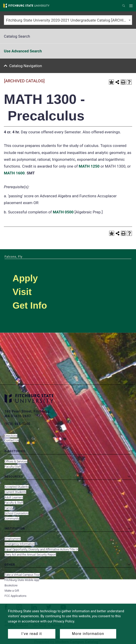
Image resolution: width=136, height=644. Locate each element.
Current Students (15, 492)
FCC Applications (15, 596)
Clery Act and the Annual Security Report (30, 555)
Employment (13, 539)
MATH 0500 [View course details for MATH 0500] (63, 212)
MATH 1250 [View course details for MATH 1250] (89, 166)
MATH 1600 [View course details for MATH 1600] (14, 173)
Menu (132, 6)
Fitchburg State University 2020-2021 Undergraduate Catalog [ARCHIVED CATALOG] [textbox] (69, 20)
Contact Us (12, 440)
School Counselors (17, 513)
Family (9, 508)
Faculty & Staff (14, 503)
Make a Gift (12, 591)
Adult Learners (14, 497)
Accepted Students (17, 487)
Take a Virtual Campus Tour (22, 575)
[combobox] (68, 20)
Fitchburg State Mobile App (22, 580)
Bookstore (11, 585)
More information (88, 634)
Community (12, 518)
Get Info (30, 305)
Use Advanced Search (23, 51)
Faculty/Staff (13, 467)
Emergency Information (20, 544)
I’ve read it (32, 634)
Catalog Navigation (26, 66)
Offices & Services (16, 461)
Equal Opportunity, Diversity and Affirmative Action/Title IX (41, 549)
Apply (25, 278)
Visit (22, 292)
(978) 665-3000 (17, 424)
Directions (11, 436)
